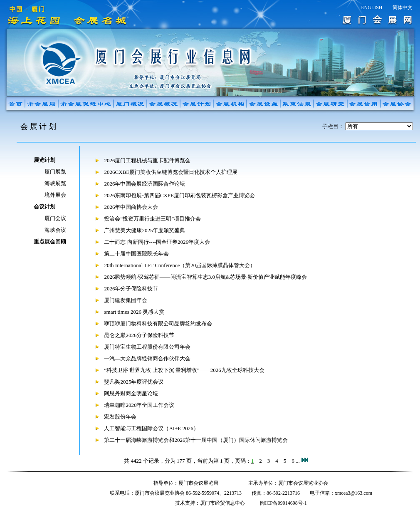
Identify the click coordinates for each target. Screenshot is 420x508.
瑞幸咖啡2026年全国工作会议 (139, 405)
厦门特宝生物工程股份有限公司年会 (147, 347)
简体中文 (403, 7)
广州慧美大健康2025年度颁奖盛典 (145, 230)
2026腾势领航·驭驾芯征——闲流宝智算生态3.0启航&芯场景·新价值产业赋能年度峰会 (205, 277)
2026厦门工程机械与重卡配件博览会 (147, 160)
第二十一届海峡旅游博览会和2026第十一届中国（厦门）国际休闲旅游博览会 (196, 440)
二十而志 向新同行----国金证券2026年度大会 (157, 242)
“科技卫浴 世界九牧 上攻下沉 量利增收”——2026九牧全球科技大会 (184, 370)
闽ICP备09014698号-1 (283, 503)
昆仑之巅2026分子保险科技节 (139, 335)
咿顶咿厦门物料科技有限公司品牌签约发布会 (158, 323)
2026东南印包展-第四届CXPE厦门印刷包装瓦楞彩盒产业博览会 (179, 195)
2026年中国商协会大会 (131, 207)
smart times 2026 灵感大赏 (134, 312)
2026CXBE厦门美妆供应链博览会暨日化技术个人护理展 (171, 172)
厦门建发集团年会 (126, 300)
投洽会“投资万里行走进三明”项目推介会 (152, 219)
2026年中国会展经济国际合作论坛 (145, 184)
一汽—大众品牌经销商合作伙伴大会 (147, 358)
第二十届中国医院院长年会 (136, 254)
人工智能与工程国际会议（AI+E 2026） (151, 428)
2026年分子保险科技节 (131, 289)
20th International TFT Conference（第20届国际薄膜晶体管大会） (180, 265)
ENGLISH (372, 7)
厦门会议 (55, 218)
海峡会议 (55, 230)
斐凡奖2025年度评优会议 (134, 382)
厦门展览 (55, 172)
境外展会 (55, 195)
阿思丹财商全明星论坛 (131, 393)
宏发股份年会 (120, 417)
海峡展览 (55, 183)
